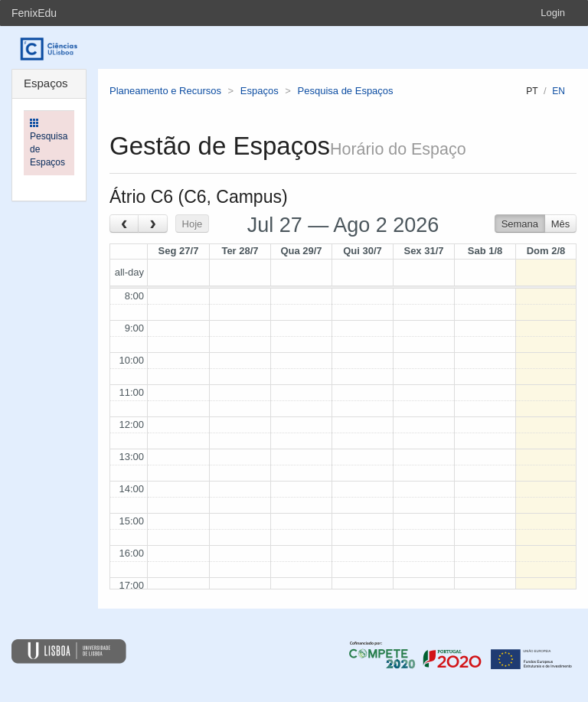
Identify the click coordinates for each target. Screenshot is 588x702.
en (559, 91)
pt (532, 91)
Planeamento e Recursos (165, 91)
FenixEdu (34, 13)
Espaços (260, 91)
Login (553, 13)
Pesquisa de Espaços (346, 91)
